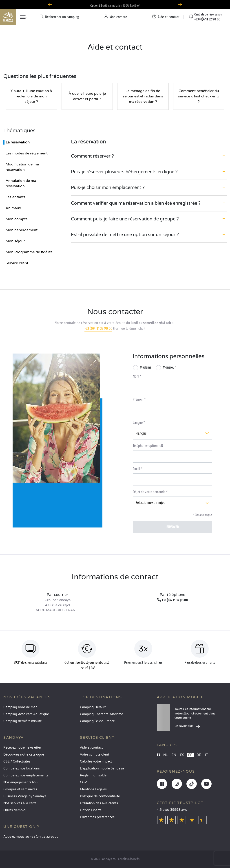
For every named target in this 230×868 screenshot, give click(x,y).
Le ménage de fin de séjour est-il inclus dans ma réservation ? (143, 96)
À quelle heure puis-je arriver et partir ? (87, 96)
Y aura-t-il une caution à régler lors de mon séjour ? (31, 96)
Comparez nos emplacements (26, 775)
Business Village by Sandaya (25, 796)
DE (199, 755)
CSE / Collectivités (17, 761)
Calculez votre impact (96, 761)
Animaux (13, 208)
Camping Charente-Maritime (102, 714)
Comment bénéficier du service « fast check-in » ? (199, 96)
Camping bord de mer (20, 707)
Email (136, 469)
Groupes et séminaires (20, 789)
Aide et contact (91, 748)
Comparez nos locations (22, 768)
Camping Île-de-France (97, 721)
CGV (83, 782)
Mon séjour (15, 241)
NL (165, 755)
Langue (138, 423)
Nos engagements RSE (21, 782)
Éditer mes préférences (97, 817)
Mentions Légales (93, 789)
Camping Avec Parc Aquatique (26, 714)
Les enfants (15, 197)
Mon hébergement (22, 230)
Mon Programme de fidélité (29, 252)
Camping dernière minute (23, 721)
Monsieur (169, 367)
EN (174, 755)
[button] (149, 156)
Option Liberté (91, 810)
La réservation (18, 142)
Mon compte (17, 219)
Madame (146, 367)
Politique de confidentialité (100, 796)
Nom (136, 376)
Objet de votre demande (149, 492)
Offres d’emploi (15, 810)
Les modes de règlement (27, 153)
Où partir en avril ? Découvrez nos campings (115, 5)
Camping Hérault (93, 707)
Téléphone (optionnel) (148, 446)
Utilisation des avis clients (99, 803)
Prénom (138, 399)
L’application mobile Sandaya (102, 768)
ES (182, 755)
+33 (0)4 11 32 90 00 (98, 329)
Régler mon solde (93, 775)
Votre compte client (95, 755)
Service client (17, 263)
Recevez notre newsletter (22, 748)
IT (207, 755)
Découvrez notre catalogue (24, 755)
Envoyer (173, 527)
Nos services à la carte (20, 803)
